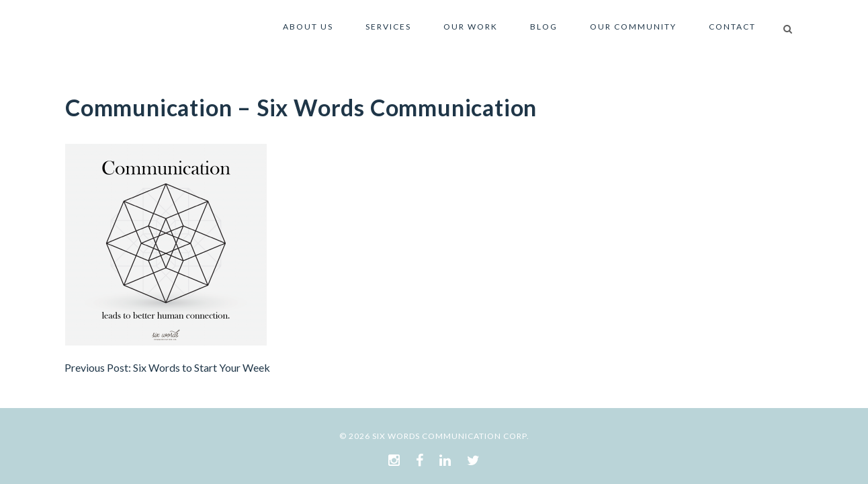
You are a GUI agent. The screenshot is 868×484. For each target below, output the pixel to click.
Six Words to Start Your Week (202, 367)
